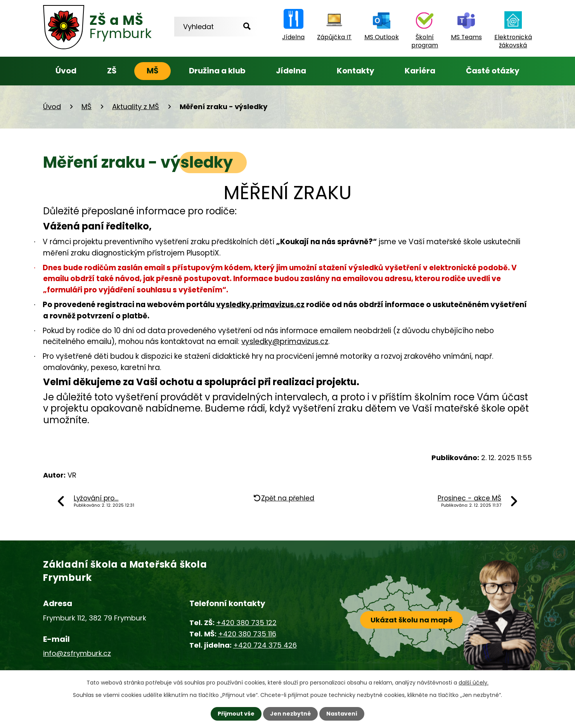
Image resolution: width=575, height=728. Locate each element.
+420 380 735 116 (247, 634)
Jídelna (291, 71)
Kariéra (420, 71)
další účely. (474, 683)
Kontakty (356, 71)
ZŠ (112, 71)
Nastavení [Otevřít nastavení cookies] (342, 714)
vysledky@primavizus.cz (285, 341)
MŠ (152, 71)
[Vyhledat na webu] (216, 27)
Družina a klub (217, 71)
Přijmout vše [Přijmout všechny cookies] (236, 714)
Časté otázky (493, 71)
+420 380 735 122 (246, 623)
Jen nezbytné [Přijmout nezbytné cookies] (290, 714)
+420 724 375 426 (265, 645)
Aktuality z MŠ (136, 107)
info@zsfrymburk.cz (77, 653)
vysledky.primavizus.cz (260, 305)
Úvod (66, 71)
